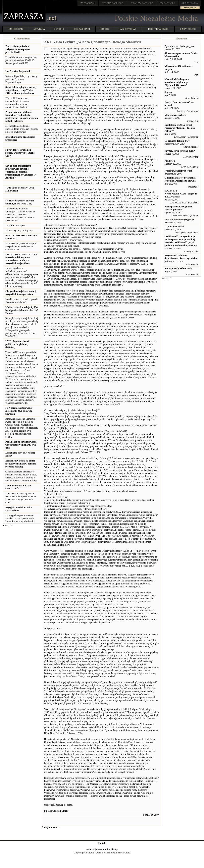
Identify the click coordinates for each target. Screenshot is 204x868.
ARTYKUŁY (39, 29)
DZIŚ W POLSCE (188, 29)
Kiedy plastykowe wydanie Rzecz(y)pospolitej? (178, 208)
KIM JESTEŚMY (16, 29)
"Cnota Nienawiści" (175, 227)
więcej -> (8, 525)
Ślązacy (168, 92)
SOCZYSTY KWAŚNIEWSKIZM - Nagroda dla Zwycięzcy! (181, 194)
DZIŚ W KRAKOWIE (158, 29)
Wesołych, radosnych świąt (178, 171)
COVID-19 (59, 29)
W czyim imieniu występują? (179, 220)
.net (88, 3)
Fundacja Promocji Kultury (102, 849)
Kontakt (102, 843)
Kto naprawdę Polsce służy (178, 268)
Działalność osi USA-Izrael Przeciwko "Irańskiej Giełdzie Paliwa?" (180, 128)
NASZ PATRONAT (127, 29)
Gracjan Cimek (60, 811)
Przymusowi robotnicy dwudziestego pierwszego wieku (181, 257)
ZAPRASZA (113, 3)
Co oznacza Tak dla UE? (177, 141)
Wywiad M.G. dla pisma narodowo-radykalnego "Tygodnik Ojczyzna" (177, 82)
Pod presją (170, 161)
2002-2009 (104, 29)
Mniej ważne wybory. (176, 115)
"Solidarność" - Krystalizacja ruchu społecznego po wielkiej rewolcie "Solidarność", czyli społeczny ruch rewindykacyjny (181, 241)
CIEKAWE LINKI (82, 29)
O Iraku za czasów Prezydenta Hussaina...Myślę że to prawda (180, 179)
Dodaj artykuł (190, 8)
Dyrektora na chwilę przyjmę (179, 46)
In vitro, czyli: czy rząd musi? (180, 151)
